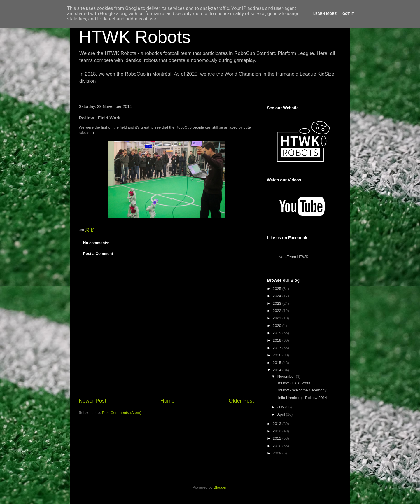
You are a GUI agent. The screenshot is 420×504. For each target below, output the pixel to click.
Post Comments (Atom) (122, 413)
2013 (278, 424)
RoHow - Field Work (293, 383)
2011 (278, 438)
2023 (278, 303)
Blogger (220, 487)
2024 (278, 296)
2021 (278, 318)
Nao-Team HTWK (293, 257)
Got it (348, 14)
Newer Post (92, 401)
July (281, 407)
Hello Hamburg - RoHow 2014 (301, 398)
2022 (278, 311)
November (287, 376)
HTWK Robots (135, 37)
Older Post (241, 401)
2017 (278, 348)
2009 (278, 453)
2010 (278, 446)
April (282, 414)
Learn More (325, 14)
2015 (278, 363)
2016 (278, 355)
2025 (278, 289)
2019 (278, 333)
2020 (278, 326)
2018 (278, 340)
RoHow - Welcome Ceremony (301, 390)
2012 (278, 431)
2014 (278, 370)
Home (168, 401)
